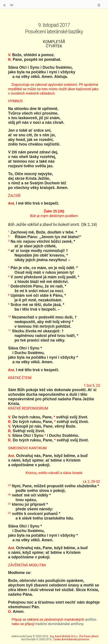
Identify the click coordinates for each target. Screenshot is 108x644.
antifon (91, 620)
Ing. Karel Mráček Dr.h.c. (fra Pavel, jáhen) (74, 636)
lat (12, 5)
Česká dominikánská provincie (71, 639)
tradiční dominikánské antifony (59, 624)
